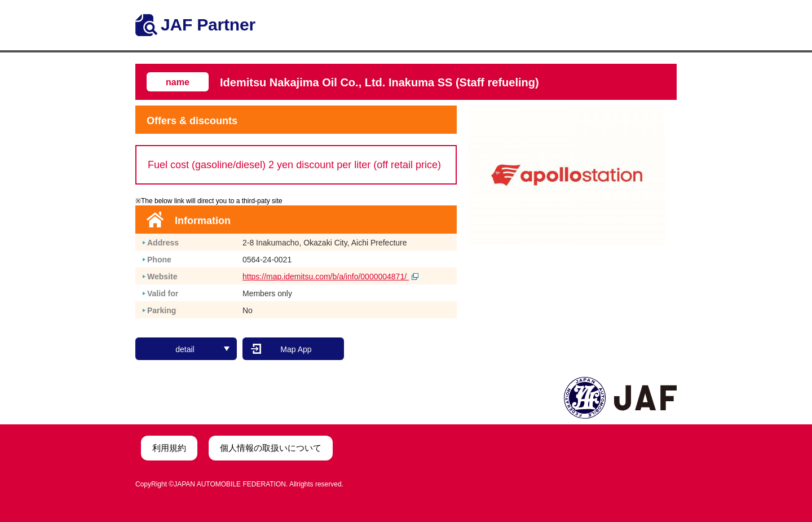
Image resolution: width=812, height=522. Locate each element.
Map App (296, 347)
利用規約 (169, 446)
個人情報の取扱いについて (271, 446)
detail (202, 347)
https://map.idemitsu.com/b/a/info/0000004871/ (330, 277)
